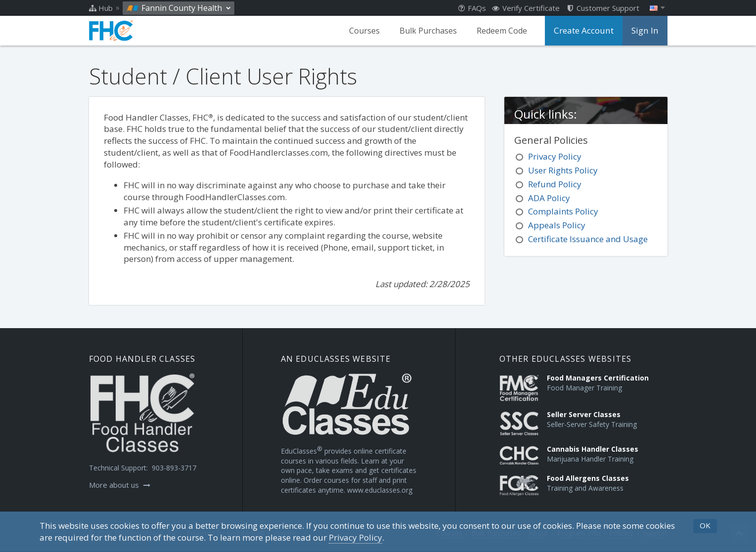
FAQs (472, 8)
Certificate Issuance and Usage (588, 239)
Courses (369, 31)
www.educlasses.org (380, 490)
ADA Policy (549, 198)
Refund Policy (555, 184)
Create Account (587, 31)
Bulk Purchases (433, 31)
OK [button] (705, 525)
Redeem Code (507, 31)
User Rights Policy (563, 170)
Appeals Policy (557, 225)
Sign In (646, 31)
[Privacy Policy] (356, 538)
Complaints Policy (563, 211)
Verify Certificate (526, 8)
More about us (120, 485)
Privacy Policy (555, 156)
